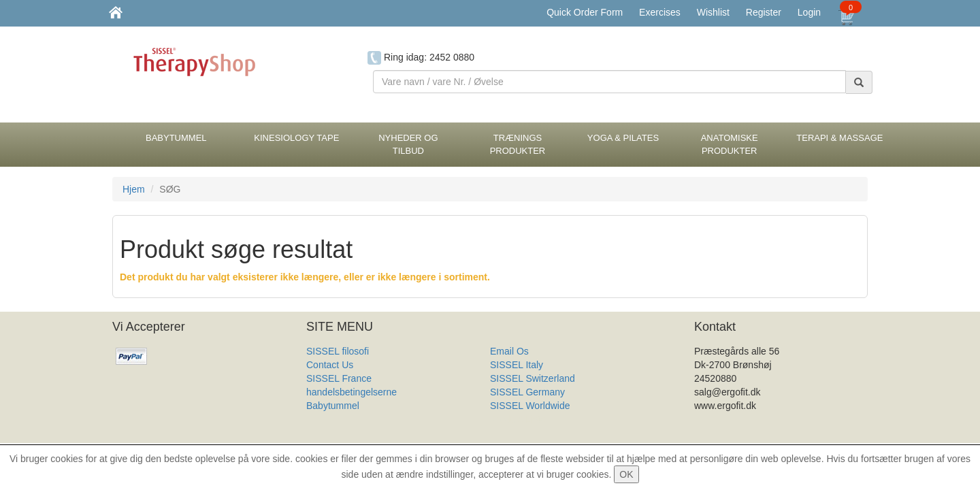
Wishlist (713, 12)
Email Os (509, 351)
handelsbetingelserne (352, 392)
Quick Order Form (585, 12)
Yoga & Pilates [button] (623, 138)
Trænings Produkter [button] (518, 144)
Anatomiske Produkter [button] (730, 144)
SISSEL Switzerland (533, 378)
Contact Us (330, 365)
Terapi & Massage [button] (839, 138)
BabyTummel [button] (176, 138)
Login (809, 12)
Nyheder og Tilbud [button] (408, 144)
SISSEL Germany (527, 392)
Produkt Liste (518, 419)
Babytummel (333, 406)
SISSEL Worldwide (530, 406)
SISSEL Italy (517, 365)
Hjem (134, 189)
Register (764, 12)
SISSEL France (339, 378)
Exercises (660, 12)
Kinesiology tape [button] (296, 138)
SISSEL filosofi (338, 351)
